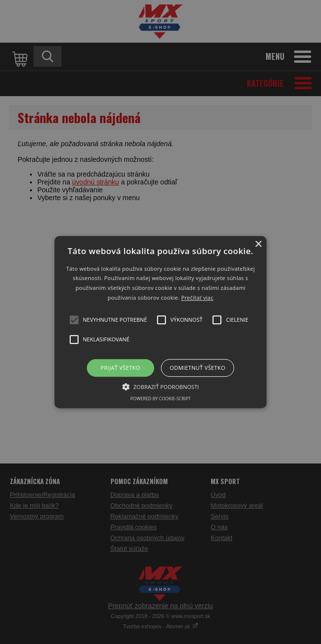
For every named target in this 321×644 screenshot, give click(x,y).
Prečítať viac (197, 297)
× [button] (258, 245)
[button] (160, 322)
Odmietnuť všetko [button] (198, 368)
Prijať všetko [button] (120, 368)
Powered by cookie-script (161, 399)
